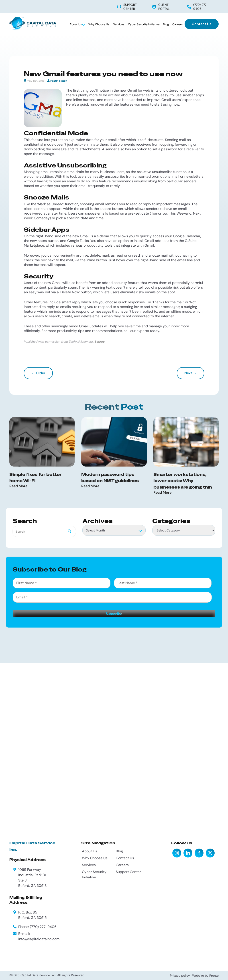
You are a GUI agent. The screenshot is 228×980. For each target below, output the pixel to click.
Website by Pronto (205, 976)
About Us (76, 24)
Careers (178, 24)
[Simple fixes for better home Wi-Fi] (42, 442)
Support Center (128, 872)
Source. (100, 342)
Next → (190, 373)
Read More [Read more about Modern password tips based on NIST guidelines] (90, 486)
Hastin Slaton (59, 81)
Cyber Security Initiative (144, 24)
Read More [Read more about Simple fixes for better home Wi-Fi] (18, 486)
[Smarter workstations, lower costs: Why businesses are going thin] (186, 442)
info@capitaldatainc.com (39, 939)
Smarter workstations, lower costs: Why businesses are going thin (183, 481)
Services (119, 24)
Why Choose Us (99, 24)
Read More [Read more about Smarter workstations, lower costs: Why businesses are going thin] (162, 493)
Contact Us (202, 24)
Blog (166, 24)
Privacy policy (180, 976)
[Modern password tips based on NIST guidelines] (114, 442)
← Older (38, 373)
